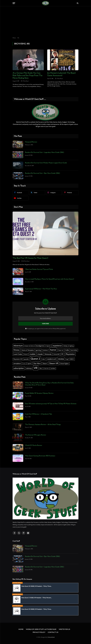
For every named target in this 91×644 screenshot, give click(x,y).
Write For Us (64, 629)
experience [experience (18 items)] (57, 346)
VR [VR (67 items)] (36, 368)
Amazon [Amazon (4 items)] (27, 346)
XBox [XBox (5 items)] (41, 368)
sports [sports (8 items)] (29, 364)
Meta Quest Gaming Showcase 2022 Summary (40, 456)
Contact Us (53, 632)
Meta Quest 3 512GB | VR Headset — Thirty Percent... (37, 598)
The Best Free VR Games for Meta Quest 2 (30, 258)
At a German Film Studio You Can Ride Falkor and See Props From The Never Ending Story (27, 75)
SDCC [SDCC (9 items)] (72, 359)
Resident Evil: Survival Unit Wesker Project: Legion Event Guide (46, 163)
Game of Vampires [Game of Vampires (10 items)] (28, 350)
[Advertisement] (45, 22)
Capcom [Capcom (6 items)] (48, 346)
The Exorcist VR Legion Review (35, 435)
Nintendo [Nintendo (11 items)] (48, 354)
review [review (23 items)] (61, 359)
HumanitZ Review (31, 142)
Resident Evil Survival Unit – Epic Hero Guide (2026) (42, 173)
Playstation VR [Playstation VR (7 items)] (18, 359)
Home (14, 38)
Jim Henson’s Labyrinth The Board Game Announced (61, 74)
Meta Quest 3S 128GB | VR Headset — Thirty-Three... (37, 586)
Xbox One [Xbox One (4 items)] (46, 369)
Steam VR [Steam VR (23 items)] (54, 363)
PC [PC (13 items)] (62, 354)
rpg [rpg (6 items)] (67, 359)
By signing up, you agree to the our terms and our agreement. (46, 329)
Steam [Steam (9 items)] (45, 364)
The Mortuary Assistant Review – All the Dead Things (43, 424)
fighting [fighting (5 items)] (71, 346)
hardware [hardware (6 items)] (45, 350)
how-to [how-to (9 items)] (61, 350)
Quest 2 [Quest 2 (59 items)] (35, 359)
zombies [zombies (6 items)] (53, 368)
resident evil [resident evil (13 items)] (51, 359)
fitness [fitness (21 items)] (16, 350)
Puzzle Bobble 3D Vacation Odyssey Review (39, 393)
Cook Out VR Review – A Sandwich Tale (38, 414)
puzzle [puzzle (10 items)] (26, 359)
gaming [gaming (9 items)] (38, 350)
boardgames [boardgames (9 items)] (40, 346)
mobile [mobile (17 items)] (32, 354)
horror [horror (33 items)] (53, 350)
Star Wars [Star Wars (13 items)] (37, 363)
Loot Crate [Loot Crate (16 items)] (18, 354)
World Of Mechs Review (33, 445)
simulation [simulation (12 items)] (17, 363)
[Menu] (14, 3)
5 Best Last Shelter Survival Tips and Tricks (39, 269)
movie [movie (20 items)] (40, 354)
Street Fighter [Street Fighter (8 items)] (65, 364)
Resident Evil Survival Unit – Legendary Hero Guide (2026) (44, 152)
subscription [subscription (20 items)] (19, 368)
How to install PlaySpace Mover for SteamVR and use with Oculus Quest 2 (49, 279)
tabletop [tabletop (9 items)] (29, 368)
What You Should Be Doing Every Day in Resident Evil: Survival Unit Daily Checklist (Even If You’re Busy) (49, 384)
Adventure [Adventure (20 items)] (18, 346)
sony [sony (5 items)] (24, 364)
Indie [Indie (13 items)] (67, 350)
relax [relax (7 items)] (44, 359)
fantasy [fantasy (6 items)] (66, 346)
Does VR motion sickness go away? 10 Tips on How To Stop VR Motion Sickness (51, 404)
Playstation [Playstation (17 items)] (70, 354)
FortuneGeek (51, 637)
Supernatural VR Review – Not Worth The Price (41, 289)
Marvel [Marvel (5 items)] (26, 354)
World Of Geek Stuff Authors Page (41, 629)
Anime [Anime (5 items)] (32, 346)
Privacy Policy (56, 329)
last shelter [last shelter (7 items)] (74, 350)
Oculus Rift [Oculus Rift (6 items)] (56, 354)
